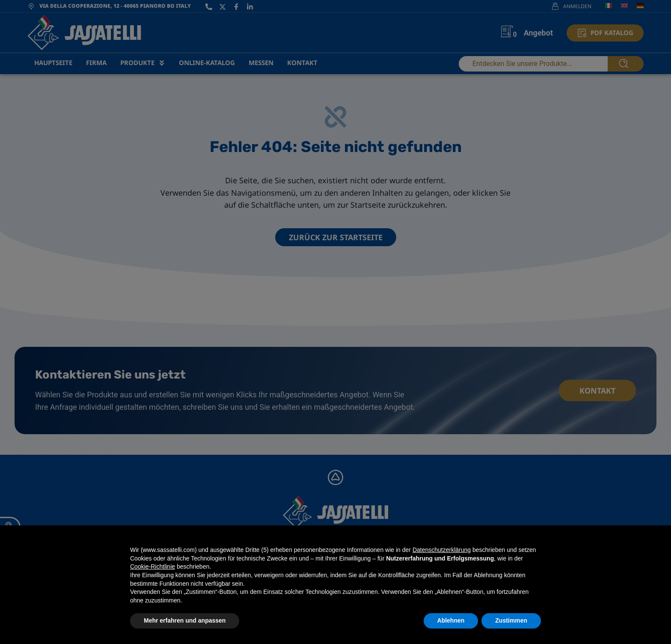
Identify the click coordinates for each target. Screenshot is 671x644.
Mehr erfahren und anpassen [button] (185, 620)
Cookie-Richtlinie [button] (153, 566)
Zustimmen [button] (511, 620)
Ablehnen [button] (451, 620)
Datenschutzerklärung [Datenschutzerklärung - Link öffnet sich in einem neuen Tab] (442, 550)
